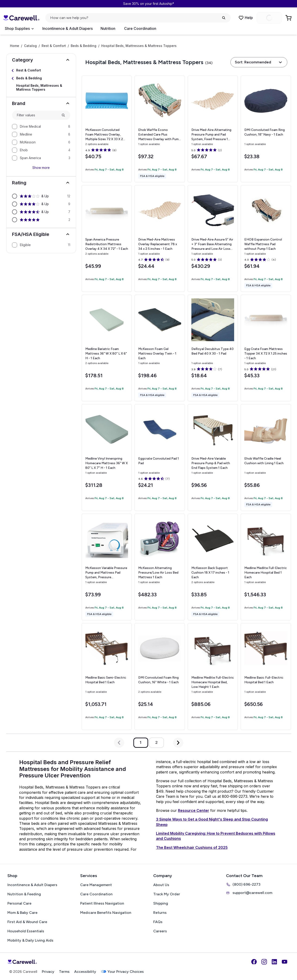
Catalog (30, 46)
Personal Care (19, 903)
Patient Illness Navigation (102, 903)
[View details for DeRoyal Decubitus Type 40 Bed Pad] (213, 348)
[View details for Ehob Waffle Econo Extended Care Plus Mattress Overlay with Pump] (160, 129)
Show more (41, 168)
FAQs (158, 922)
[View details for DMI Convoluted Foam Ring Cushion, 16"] (160, 677)
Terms (64, 972)
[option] (41, 127)
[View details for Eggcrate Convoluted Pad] (160, 458)
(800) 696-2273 (243, 884)
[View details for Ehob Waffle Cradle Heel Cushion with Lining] (266, 458)
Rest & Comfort (54, 46)
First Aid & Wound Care (27, 922)
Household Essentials (26, 931)
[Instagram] (264, 962)
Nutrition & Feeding (24, 894)
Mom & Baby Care (22, 913)
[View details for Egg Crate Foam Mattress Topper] (266, 348)
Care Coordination (140, 28)
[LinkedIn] (274, 962)
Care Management (96, 885)
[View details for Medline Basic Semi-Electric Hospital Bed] (107, 676)
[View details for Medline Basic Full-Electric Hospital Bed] (266, 677)
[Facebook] (254, 962)
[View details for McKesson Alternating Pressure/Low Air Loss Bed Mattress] (160, 567)
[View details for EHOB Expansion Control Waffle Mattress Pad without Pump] (266, 238)
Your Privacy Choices (122, 972)
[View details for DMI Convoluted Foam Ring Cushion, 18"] (266, 129)
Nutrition (108, 28)
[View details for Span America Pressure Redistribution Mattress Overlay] (107, 238)
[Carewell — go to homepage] (21, 18)
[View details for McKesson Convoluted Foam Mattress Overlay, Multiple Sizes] (107, 129)
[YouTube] (285, 962)
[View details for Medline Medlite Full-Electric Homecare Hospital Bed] (266, 567)
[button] (41, 60)
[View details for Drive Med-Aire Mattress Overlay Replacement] (160, 238)
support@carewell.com (249, 893)
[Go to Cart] (289, 18)
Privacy (48, 972)
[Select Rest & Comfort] (41, 71)
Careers (160, 931)
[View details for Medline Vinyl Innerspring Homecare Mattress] (107, 457)
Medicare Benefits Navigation (106, 913)
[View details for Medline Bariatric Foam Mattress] (107, 348)
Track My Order (167, 894)
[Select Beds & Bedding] (41, 78)
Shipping (161, 903)
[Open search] (138, 18)
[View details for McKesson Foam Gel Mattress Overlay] (160, 348)
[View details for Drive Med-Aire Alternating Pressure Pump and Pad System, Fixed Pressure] (213, 129)
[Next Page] (178, 743)
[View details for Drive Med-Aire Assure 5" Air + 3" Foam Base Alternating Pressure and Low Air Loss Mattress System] (213, 238)
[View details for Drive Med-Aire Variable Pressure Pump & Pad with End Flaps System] (213, 457)
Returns (160, 913)
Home (15, 46)
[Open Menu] (19, 29)
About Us (161, 885)
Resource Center (194, 810)
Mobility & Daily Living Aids (30, 940)
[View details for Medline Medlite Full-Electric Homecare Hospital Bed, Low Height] (213, 676)
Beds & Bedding (84, 46)
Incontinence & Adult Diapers (67, 28)
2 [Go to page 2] (156, 742)
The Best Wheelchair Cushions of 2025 (192, 847)
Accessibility (85, 972)
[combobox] (37, 115)
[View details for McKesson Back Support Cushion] (213, 567)
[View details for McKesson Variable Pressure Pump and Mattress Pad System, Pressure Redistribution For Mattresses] (107, 567)
